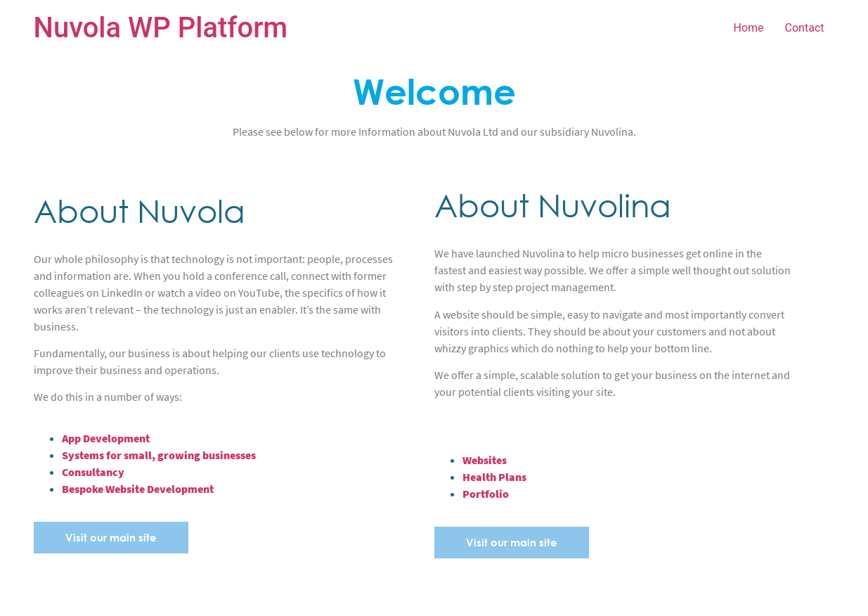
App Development (106, 438)
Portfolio (486, 494)
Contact (805, 28)
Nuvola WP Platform (161, 28)
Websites (485, 460)
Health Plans (494, 477)
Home (749, 28)
